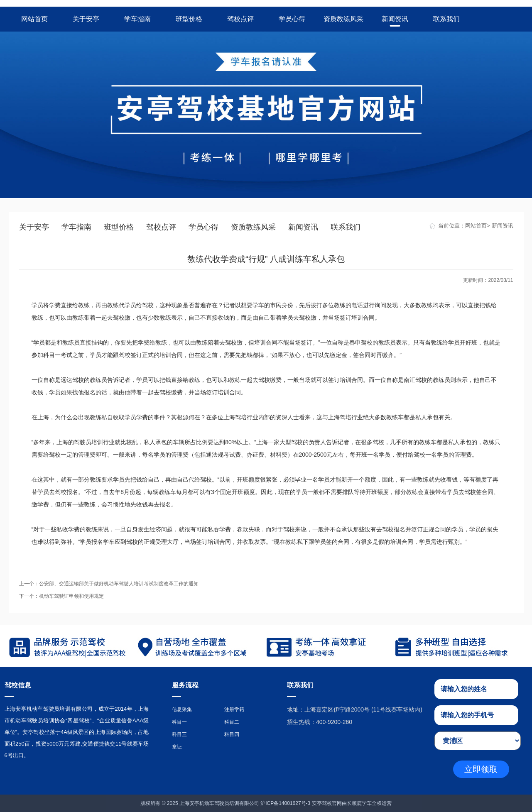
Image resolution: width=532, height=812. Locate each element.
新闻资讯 (395, 19)
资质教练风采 (343, 19)
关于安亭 (86, 19)
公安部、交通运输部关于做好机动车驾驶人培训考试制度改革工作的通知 (119, 584)
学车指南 (137, 19)
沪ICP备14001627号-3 (285, 803)
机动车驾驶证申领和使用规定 (71, 596)
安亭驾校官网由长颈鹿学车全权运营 (352, 803)
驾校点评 (240, 19)
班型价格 (189, 19)
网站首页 (34, 19)
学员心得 (292, 19)
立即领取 (481, 769)
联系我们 (446, 19)
